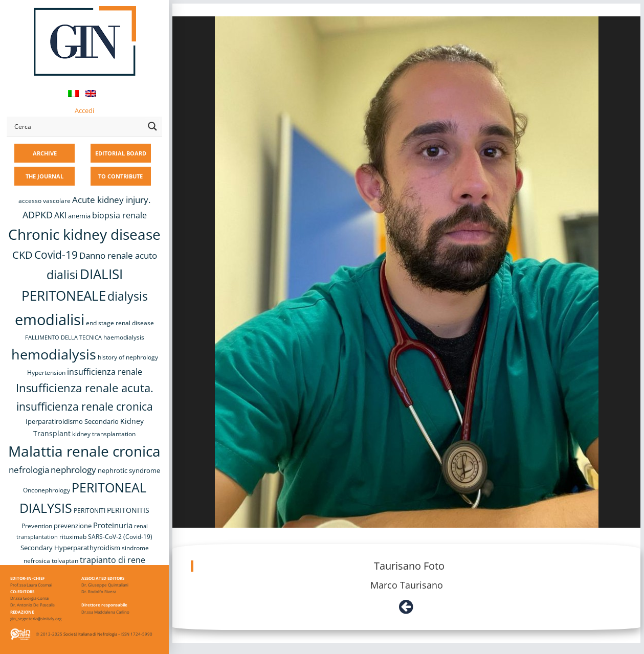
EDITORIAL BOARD (121, 153)
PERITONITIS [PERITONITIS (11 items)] (128, 510)
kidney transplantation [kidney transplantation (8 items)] (104, 434)
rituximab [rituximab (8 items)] (73, 537)
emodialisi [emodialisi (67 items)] (50, 320)
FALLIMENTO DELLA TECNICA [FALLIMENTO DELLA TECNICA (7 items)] (63, 337)
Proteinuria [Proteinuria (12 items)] (113, 525)
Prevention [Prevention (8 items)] (37, 526)
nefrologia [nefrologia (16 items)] (29, 470)
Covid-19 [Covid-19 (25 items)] (56, 255)
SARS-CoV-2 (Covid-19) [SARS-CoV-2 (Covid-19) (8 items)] (120, 537)
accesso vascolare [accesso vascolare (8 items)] (45, 201)
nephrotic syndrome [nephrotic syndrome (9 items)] (129, 470)
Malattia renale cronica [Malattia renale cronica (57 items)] (84, 451)
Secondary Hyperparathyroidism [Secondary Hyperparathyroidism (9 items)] (70, 548)
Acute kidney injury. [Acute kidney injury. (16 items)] (111, 200)
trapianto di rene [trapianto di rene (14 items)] (113, 560)
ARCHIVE (45, 153)
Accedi (84, 110)
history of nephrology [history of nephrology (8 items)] (128, 357)
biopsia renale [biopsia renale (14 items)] (119, 215)
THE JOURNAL (45, 176)
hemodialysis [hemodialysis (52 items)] (54, 354)
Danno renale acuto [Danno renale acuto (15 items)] (118, 255)
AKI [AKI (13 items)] (60, 215)
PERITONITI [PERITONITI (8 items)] (90, 511)
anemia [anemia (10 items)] (79, 216)
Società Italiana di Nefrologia (90, 634)
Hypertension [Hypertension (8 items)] (46, 373)
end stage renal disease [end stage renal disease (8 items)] (120, 323)
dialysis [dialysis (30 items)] (128, 296)
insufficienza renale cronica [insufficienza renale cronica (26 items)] (85, 406)
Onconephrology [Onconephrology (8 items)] (47, 490)
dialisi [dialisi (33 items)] (62, 275)
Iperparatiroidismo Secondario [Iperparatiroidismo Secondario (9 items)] (72, 421)
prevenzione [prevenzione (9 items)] (73, 526)
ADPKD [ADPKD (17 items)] (38, 215)
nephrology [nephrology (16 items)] (73, 470)
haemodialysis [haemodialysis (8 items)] (124, 337)
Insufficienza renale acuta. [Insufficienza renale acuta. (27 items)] (85, 388)
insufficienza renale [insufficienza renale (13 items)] (105, 372)
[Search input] (77, 126)
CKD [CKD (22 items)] (23, 255)
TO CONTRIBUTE (120, 176)
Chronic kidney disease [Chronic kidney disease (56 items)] (84, 234)
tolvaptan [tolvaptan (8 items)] (65, 561)
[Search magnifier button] (152, 126)
